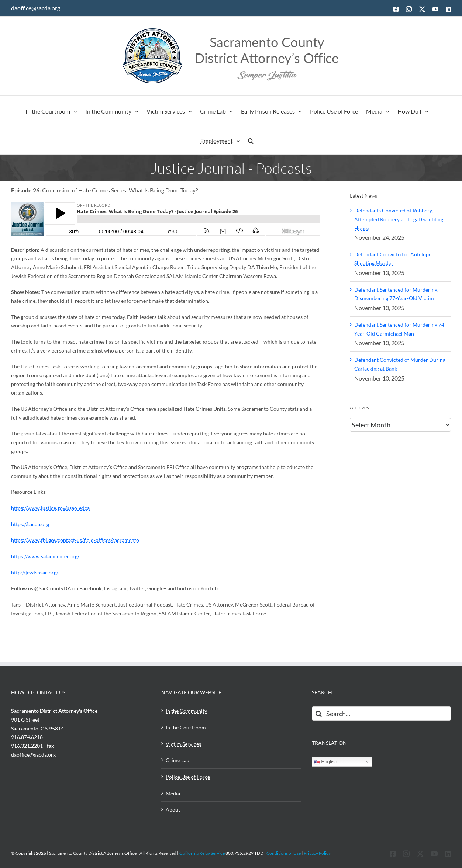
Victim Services (183, 744)
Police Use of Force (188, 777)
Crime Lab (177, 760)
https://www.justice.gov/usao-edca (50, 508)
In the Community (186, 711)
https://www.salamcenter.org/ (45, 556)
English (326, 762)
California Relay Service (202, 853)
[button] (251, 140)
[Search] (319, 714)
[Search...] (381, 714)
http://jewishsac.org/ (35, 572)
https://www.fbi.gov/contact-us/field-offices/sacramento (75, 540)
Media (173, 793)
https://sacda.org (30, 524)
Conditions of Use (284, 853)
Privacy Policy (317, 853)
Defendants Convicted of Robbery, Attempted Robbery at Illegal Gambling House (399, 219)
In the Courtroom (186, 727)
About (173, 810)
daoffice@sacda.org (36, 8)
